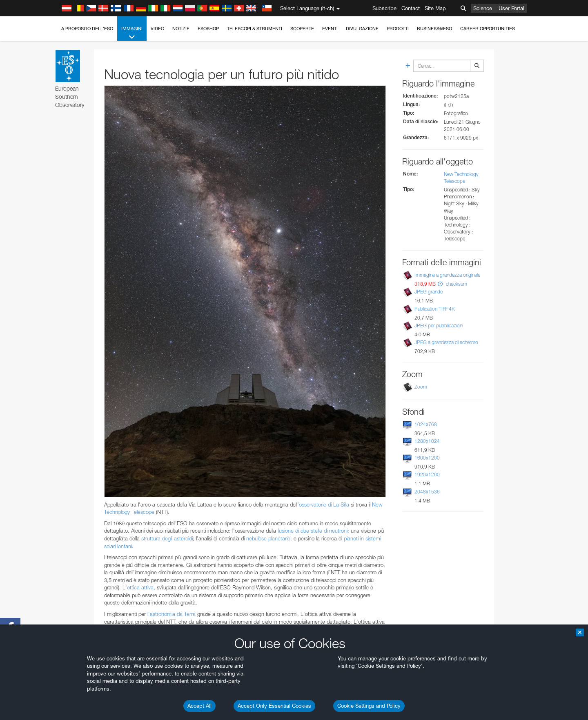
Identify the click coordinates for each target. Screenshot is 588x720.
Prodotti (398, 29)
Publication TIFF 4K (435, 309)
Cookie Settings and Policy (369, 706)
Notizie (181, 29)
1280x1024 (427, 441)
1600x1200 (427, 458)
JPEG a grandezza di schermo (446, 342)
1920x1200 (427, 474)
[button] (440, 284)
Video (157, 29)
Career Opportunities (488, 29)
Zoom (421, 387)
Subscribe (384, 8)
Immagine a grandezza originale (447, 275)
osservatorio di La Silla (325, 504)
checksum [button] (456, 284)
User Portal (511, 8)
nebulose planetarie (268, 538)
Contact (411, 8)
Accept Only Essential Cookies (274, 706)
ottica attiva (140, 587)
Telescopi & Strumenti (255, 29)
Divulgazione (362, 29)
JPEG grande (429, 292)
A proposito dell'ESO (87, 29)
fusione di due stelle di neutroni (313, 531)
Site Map (435, 8)
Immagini (132, 33)
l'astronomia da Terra (171, 614)
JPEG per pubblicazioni (439, 326)
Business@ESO (434, 29)
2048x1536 (427, 492)
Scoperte (302, 29)
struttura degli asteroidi (167, 538)
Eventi (330, 29)
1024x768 (426, 424)
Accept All (199, 706)
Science (483, 8)
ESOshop (208, 29)
